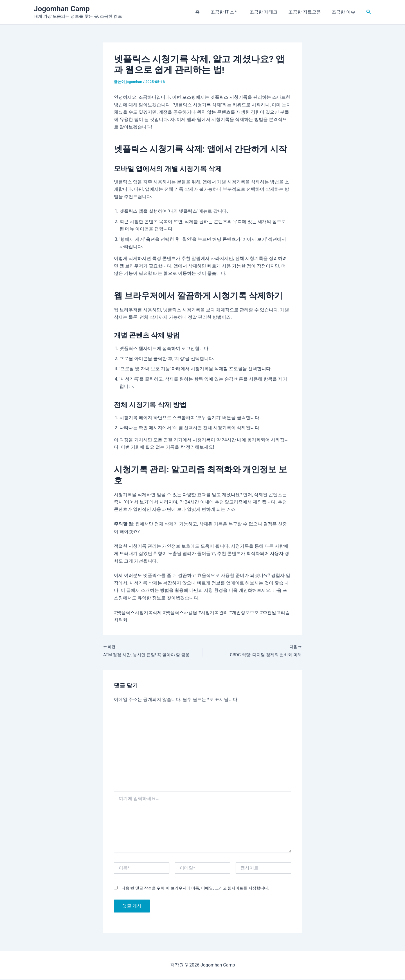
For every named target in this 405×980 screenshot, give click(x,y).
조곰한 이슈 (344, 12)
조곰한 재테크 (268, 12)
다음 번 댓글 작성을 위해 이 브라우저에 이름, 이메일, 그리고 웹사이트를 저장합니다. (195, 889)
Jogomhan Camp (62, 9)
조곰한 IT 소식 (230, 12)
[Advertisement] (202, 750)
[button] (369, 12)
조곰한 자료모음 (307, 12)
